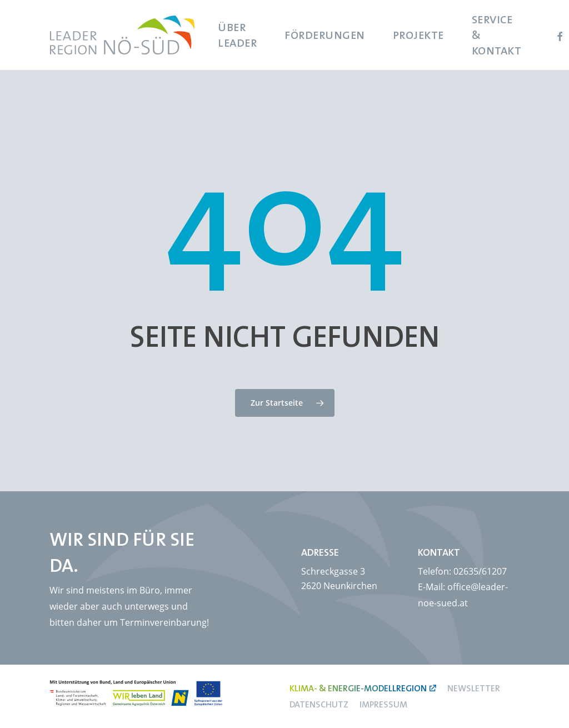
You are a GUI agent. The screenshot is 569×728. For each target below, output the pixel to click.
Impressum (383, 704)
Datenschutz (319, 704)
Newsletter (474, 688)
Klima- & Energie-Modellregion (358, 688)
